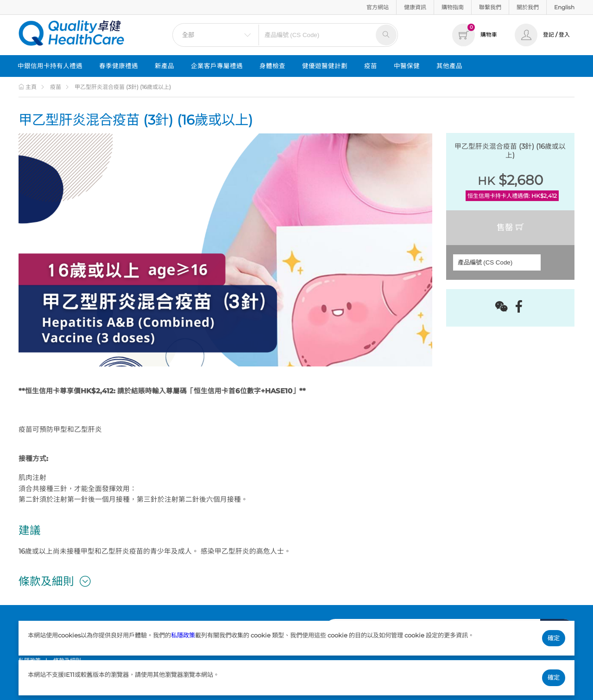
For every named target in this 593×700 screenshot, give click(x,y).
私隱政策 (183, 635)
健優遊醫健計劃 (325, 66)
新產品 (164, 66)
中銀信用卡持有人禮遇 (50, 66)
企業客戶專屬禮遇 (217, 66)
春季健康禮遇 (119, 66)
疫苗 (371, 66)
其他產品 (449, 66)
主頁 (28, 87)
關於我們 (528, 7)
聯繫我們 (490, 7)
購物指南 (453, 7)
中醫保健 (407, 66)
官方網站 (378, 7)
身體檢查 (272, 66)
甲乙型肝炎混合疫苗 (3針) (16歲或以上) (123, 87)
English (564, 7)
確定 (554, 638)
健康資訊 (415, 7)
